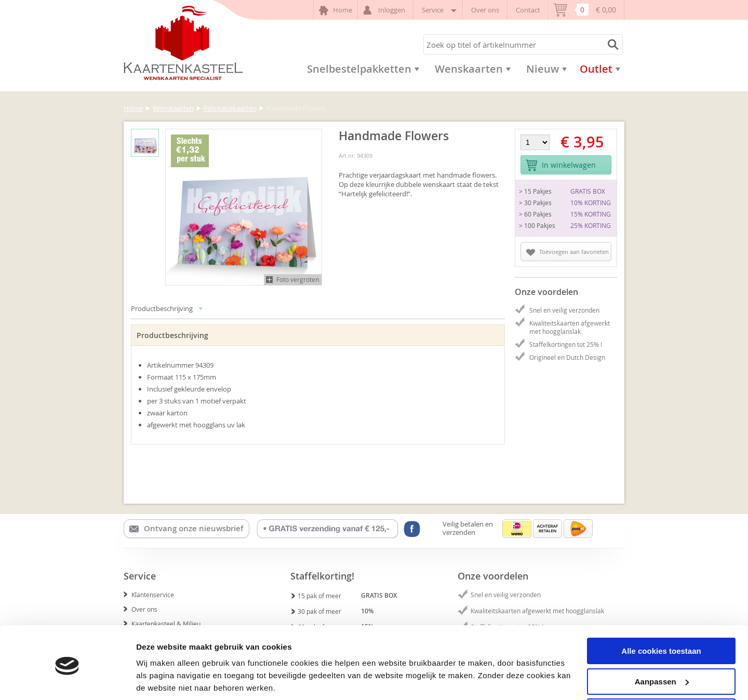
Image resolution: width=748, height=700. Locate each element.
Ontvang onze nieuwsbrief (186, 529)
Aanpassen (662, 644)
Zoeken (611, 44)
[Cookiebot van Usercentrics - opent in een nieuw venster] (67, 680)
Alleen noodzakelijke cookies (661, 674)
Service (438, 10)
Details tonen (161, 679)
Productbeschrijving (167, 308)
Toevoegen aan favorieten (567, 252)
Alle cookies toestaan (661, 614)
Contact (528, 10)
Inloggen (386, 10)
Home (336, 10)
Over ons (485, 10)
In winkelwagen (560, 165)
